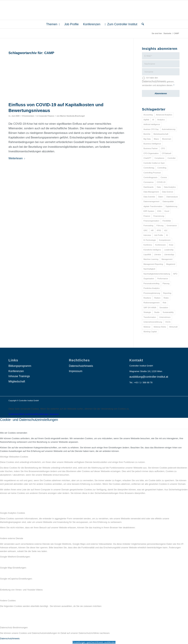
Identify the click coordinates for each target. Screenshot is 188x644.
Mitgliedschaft (17, 381)
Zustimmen (14, 414)
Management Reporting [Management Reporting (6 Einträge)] (153, 264)
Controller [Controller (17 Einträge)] (172, 158)
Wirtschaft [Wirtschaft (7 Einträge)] (173, 327)
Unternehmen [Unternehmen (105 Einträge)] (165, 317)
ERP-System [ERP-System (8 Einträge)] (149, 211)
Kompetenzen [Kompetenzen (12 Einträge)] (165, 240)
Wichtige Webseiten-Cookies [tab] (14, 457)
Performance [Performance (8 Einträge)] (163, 279)
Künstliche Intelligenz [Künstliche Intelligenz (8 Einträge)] (152, 250)
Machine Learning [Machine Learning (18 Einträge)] (151, 259)
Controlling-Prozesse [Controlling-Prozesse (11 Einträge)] (152, 173)
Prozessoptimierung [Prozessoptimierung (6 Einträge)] (152, 293)
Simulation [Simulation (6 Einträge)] (164, 308)
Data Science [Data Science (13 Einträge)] (168, 192)
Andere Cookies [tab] (8, 601)
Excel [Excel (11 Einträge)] (167, 211)
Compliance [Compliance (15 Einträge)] (159, 158)
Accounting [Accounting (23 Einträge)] (148, 115)
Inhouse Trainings (19, 376)
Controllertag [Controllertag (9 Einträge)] (149, 168)
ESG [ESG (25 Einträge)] (159, 211)
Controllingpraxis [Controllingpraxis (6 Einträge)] (150, 177)
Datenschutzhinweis (154, 81)
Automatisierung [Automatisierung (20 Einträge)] (169, 129)
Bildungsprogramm (20, 366)
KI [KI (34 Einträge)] (167, 235)
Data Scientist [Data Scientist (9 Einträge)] (149, 197)
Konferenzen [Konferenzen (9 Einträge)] (160, 245)
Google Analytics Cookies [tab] (12, 513)
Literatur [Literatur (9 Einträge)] (158, 254)
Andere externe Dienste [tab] (12, 538)
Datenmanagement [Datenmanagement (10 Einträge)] (151, 201)
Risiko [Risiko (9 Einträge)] (166, 298)
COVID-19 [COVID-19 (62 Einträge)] (161, 182)
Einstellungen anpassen (47, 414)
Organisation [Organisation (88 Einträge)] (149, 279)
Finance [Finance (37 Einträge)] (147, 216)
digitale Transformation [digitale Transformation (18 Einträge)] (153, 206)
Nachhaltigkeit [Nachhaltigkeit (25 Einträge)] (149, 269)
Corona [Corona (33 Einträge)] (164, 177)
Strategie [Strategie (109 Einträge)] (147, 312)
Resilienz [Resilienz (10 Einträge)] (147, 298)
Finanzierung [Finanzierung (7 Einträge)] (159, 216)
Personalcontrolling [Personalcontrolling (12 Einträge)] (151, 283)
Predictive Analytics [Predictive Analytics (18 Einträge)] (152, 288)
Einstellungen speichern (84, 642)
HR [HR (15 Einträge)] (152, 230)
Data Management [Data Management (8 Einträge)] (151, 192)
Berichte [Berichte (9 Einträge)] (147, 134)
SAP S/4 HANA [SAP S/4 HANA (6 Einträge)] (150, 308)
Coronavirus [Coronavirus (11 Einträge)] (148, 182)
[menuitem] (53, 24)
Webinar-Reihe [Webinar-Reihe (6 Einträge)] (160, 327)
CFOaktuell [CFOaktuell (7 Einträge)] (167, 153)
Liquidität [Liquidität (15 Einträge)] (147, 254)
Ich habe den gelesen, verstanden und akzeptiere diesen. (158, 82)
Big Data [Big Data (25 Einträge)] (147, 139)
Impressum (76, 371)
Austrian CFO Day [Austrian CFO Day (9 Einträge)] (151, 129)
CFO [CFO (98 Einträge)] (163, 148)
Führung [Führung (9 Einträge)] (160, 226)
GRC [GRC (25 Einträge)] (145, 230)
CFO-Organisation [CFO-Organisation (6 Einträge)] (151, 153)
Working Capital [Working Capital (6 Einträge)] (150, 332)
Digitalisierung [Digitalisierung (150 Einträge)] (171, 206)
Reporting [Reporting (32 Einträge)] (167, 293)
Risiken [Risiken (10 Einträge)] (157, 298)
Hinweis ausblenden (106, 642)
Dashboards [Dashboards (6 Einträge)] (148, 187)
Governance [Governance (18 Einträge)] (172, 226)
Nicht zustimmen (27, 414)
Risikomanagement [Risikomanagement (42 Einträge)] (151, 303)
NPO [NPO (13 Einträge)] (175, 274)
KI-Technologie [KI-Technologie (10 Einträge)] (150, 240)
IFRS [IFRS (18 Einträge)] (159, 230)
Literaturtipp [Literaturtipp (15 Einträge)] (169, 254)
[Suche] (142, 24)
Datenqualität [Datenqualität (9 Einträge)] (168, 201)
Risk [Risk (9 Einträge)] (164, 303)
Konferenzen (16, 371)
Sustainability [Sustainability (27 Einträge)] (168, 312)
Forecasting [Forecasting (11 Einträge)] (148, 226)
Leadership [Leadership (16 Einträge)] (169, 250)
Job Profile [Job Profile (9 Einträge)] (159, 235)
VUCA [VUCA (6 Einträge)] (168, 322)
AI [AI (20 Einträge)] (153, 120)
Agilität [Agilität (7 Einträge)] (146, 120)
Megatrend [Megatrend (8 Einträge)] (171, 264)
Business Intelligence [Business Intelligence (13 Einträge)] (152, 144)
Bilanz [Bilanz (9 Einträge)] (156, 139)
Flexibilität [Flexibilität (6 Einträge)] (167, 221)
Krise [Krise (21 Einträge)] (171, 245)
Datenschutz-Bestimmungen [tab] (14, 627)
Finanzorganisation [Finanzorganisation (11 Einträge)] (151, 221)
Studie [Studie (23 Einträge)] (157, 312)
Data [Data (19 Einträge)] (159, 187)
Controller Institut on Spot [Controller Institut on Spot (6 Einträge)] (154, 163)
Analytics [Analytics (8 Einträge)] (161, 120)
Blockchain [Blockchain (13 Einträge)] (167, 139)
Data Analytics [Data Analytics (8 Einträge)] (170, 187)
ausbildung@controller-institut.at (149, 377)
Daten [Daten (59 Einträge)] (161, 197)
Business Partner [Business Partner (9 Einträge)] (151, 148)
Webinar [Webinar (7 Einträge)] (147, 327)
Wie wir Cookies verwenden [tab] (14, 433)
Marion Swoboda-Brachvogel (72, 116)
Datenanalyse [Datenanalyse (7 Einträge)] (172, 197)
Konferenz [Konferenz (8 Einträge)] (148, 245)
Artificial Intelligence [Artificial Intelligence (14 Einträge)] (152, 124)
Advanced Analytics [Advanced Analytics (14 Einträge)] (164, 115)
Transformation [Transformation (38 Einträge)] (150, 317)
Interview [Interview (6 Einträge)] (147, 235)
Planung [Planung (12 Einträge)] (166, 283)
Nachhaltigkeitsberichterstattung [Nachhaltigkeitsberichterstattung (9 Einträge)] (157, 274)
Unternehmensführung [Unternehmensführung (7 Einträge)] (153, 322)
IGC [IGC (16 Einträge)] (166, 230)
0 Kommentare (28, 116)
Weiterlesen (17, 158)
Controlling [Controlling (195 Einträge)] (162, 168)
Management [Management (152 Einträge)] (167, 259)
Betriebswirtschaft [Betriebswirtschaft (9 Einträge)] (161, 134)
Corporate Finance (46, 116)
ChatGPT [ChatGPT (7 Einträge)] (147, 158)
